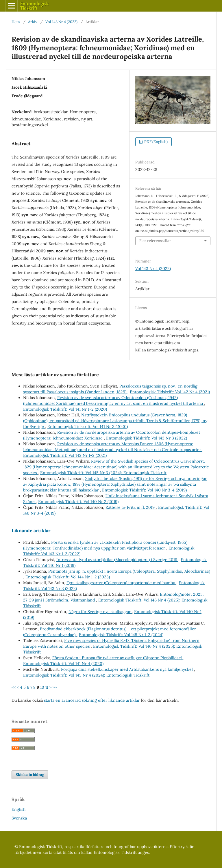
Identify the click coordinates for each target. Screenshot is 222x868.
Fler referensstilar (155, 241)
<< (14, 687)
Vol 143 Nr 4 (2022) (61, 22)
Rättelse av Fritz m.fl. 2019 (131, 507)
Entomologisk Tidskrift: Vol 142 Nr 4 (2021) (170, 392)
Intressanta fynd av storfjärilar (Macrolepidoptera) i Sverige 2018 (117, 560)
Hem (16, 22)
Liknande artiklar (31, 530)
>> (55, 687)
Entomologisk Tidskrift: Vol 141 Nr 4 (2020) (63, 664)
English (18, 809)
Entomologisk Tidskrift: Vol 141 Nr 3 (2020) (88, 426)
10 (42, 687)
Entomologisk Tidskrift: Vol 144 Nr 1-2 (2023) (68, 577)
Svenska (19, 818)
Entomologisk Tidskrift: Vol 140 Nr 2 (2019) (78, 502)
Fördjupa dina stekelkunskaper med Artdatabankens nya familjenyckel (127, 669)
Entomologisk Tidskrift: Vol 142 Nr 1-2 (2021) (65, 455)
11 (47, 687)
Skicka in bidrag (30, 775)
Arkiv (33, 22)
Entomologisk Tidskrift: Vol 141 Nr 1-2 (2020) (65, 409)
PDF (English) (156, 142)
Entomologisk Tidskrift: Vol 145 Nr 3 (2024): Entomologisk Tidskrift (103, 473)
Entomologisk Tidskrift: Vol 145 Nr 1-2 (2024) (121, 635)
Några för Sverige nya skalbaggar (100, 612)
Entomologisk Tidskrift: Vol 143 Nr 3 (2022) (147, 438)
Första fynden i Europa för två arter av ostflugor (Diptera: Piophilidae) (118, 658)
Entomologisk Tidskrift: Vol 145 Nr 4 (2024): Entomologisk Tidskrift (86, 675)
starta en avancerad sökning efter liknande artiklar (92, 700)
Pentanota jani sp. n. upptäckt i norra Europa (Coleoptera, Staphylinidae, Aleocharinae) (129, 571)
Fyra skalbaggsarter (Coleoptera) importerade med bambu (121, 583)
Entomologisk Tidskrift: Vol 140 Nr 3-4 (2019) (144, 490)
